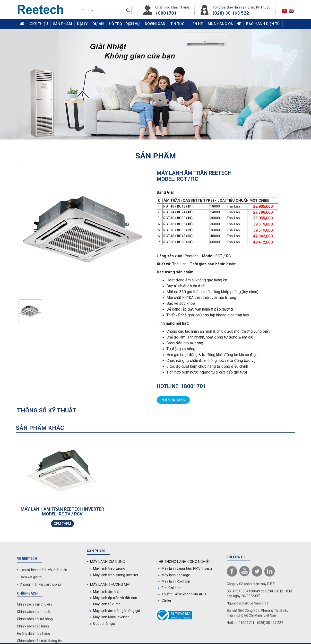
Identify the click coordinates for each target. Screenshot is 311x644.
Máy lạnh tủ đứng (105, 604)
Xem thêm (62, 524)
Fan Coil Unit (170, 588)
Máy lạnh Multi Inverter (109, 617)
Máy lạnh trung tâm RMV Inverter (186, 568)
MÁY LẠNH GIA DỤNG (106, 562)
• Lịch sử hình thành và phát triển (42, 616)
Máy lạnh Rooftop (174, 581)
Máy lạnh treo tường (107, 568)
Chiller (165, 600)
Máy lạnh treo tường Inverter (114, 575)
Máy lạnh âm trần (105, 592)
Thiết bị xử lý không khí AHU (182, 594)
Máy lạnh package (174, 575)
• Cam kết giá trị (29, 623)
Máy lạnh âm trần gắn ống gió (115, 611)
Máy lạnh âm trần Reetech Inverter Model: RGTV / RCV (62, 511)
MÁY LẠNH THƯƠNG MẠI (109, 584)
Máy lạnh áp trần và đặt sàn (113, 598)
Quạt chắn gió (102, 624)
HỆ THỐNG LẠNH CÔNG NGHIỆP (183, 562)
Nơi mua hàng (173, 400)
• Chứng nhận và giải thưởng (39, 630)
